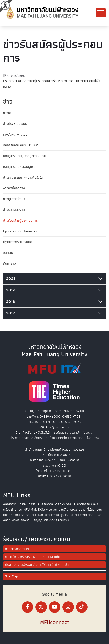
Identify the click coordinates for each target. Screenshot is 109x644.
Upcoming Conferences (20, 231)
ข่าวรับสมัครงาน (14, 210)
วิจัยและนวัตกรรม (78, 504)
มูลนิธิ (64, 515)
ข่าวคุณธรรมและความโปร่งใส (23, 177)
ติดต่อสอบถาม (59, 520)
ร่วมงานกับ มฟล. (32, 515)
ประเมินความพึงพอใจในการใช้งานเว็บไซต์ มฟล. (37, 565)
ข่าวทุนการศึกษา (14, 199)
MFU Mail (30, 510)
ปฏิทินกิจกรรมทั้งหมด (18, 242)
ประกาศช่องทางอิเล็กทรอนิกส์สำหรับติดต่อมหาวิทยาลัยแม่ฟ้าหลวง (54, 438)
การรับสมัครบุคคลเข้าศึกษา (47, 504)
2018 (10, 302)
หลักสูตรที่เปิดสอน (15, 504)
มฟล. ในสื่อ (61, 510)
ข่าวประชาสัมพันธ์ (15, 124)
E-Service (45, 510)
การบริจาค (52, 515)
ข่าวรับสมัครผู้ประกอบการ (20, 220)
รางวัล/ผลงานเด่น (15, 134)
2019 (10, 290)
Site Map (12, 576)
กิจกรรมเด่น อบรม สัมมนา (21, 145)
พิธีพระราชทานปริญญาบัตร (30, 520)
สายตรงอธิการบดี (17, 549)
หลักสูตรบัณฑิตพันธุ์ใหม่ (19, 167)
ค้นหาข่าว (9, 263)
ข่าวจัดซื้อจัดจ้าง (14, 188)
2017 (10, 313)
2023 (11, 279)
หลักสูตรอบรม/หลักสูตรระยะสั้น (25, 156)
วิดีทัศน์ (8, 253)
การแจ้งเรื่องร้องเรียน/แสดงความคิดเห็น (33, 557)
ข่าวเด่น (8, 113)
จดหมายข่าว (77, 510)
